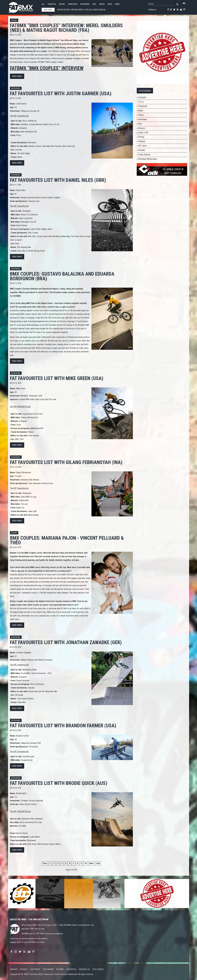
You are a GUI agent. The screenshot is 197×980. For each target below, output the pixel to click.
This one (24, 504)
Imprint (14, 969)
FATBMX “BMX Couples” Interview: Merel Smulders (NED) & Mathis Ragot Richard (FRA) (66, 28)
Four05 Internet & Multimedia (66, 974)
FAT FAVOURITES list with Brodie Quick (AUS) (59, 783)
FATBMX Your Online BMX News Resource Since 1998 (24, 7)
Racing (62, 4)
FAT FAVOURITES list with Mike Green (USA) (57, 378)
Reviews (142, 150)
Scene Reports (144, 155)
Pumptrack (73, 4)
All (43, 4)
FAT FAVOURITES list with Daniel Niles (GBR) (58, 180)
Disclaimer (48, 969)
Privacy (24, 969)
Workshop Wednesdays (148, 159)
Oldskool (142, 141)
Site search (98, 969)
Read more (17, 76)
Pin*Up (141, 137)
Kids (94, 4)
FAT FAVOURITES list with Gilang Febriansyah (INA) (66, 462)
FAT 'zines (142, 146)
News (110, 4)
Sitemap (60, 969)
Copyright (35, 969)
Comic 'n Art (143, 133)
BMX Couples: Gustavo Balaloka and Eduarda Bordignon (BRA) (62, 276)
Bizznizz (142, 128)
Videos (102, 4)
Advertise (71, 969)
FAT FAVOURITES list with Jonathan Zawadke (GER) (66, 642)
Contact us (84, 969)
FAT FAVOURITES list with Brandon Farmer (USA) (63, 726)
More (117, 4)
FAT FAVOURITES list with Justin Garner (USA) (61, 93)
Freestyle (52, 4)
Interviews (85, 4)
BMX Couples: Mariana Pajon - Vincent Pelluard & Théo (67, 540)
